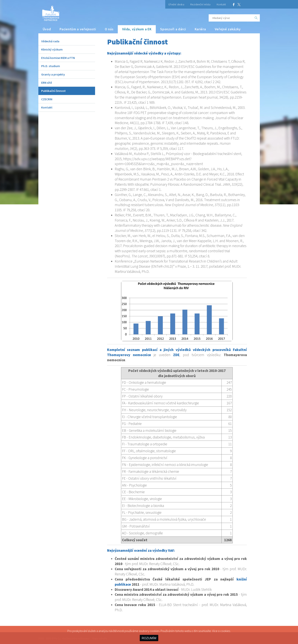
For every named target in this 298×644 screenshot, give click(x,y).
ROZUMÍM (149, 638)
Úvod (47, 29)
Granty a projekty (53, 74)
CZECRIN (47, 99)
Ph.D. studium (51, 66)
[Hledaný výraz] (231, 18)
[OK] (256, 18)
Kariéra (200, 29)
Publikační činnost (53, 91)
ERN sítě (47, 83)
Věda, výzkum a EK (137, 29)
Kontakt (221, 4)
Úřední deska (176, 4)
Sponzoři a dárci (173, 29)
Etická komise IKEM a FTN (58, 58)
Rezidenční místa (200, 4)
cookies (225, 631)
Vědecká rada (50, 41)
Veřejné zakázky (228, 29)
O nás (109, 29)
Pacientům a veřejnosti (78, 29)
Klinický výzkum (52, 49)
